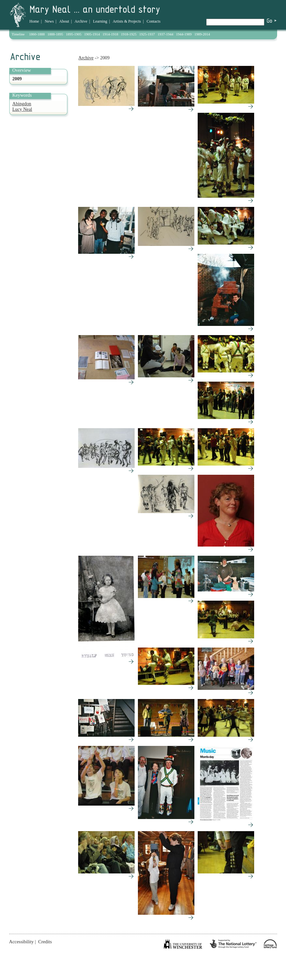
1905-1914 (92, 34)
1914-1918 (110, 34)
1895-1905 (74, 34)
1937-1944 (165, 34)
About (64, 21)
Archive (81, 21)
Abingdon (22, 104)
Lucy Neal (22, 109)
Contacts (154, 21)
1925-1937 (147, 34)
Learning (100, 21)
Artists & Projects (127, 21)
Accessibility (22, 942)
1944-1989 (184, 34)
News (49, 21)
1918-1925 (129, 34)
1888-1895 (55, 34)
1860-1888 (37, 34)
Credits (45, 942)
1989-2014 (202, 34)
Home (34, 21)
